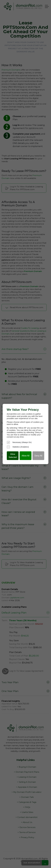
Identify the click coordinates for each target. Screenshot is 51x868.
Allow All (26, 456)
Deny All (38, 456)
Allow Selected (13, 456)
